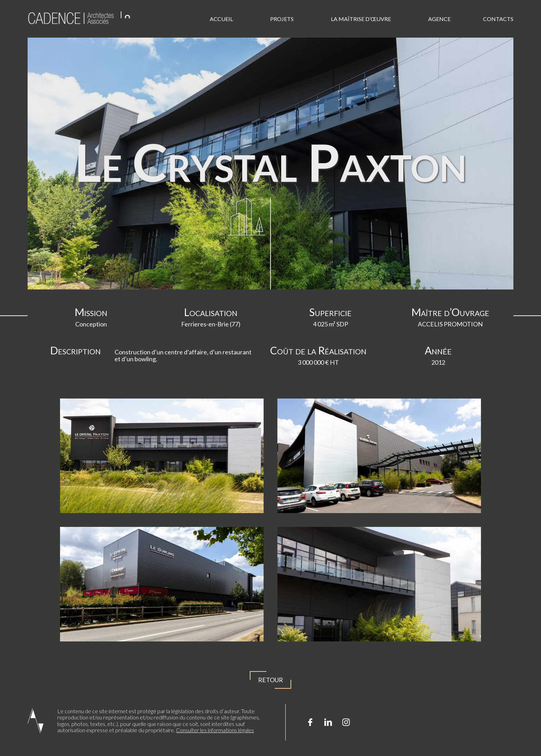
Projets (282, 19)
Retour (270, 680)
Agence (439, 19)
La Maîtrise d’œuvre (361, 19)
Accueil (221, 19)
